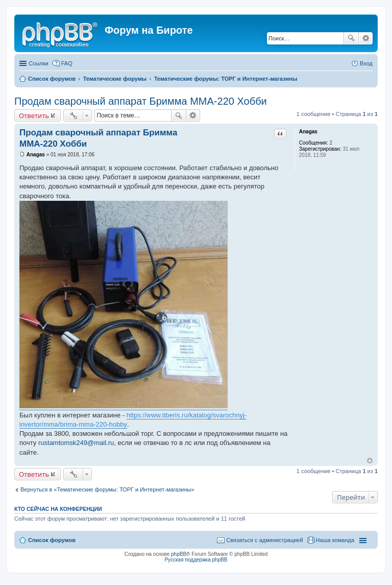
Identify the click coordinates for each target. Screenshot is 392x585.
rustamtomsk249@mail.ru (76, 443)
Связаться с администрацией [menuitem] (264, 540)
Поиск (351, 38)
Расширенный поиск (366, 38)
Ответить (34, 115)
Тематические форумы (115, 79)
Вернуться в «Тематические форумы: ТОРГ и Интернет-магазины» (107, 489)
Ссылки (39, 63)
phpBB (179, 554)
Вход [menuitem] (366, 63)
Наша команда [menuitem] (335, 540)
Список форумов (52, 79)
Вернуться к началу (370, 461)
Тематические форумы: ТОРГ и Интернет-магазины (226, 79)
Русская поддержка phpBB (196, 560)
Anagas (308, 132)
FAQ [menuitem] (67, 63)
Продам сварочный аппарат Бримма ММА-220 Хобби (141, 101)
